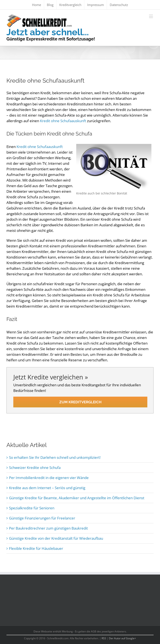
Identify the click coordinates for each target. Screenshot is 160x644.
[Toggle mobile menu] (151, 16)
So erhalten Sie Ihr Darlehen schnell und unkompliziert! (55, 457)
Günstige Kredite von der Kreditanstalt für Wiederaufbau (56, 538)
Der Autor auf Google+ (122, 638)
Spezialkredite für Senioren (32, 508)
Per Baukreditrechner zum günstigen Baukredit (48, 528)
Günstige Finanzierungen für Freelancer (42, 518)
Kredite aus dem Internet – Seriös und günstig (47, 488)
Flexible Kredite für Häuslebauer (36, 548)
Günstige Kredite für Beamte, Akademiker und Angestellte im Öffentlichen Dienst (77, 498)
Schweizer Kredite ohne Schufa (35, 468)
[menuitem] (37, 5)
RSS (104, 638)
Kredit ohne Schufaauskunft (63, 121)
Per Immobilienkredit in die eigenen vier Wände (49, 478)
